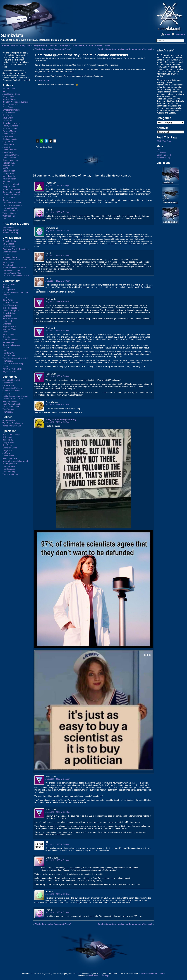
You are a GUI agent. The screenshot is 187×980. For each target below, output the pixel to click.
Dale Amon (7, 115)
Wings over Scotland (12, 426)
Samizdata (12, 35)
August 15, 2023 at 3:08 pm (58, 844)
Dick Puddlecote (10, 308)
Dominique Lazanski (11, 123)
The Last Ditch (9, 356)
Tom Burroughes (10, 208)
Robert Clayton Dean (12, 189)
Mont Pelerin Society (12, 404)
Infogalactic (8, 450)
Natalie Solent (9, 171)
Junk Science (8, 456)
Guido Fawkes (9, 420)
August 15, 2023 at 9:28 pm (58, 860)
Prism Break (8, 265)
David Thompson (10, 305)
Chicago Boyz (9, 290)
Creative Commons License (152, 974)
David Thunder (9, 246)
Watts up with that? (11, 474)
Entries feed (162, 152)
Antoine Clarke (9, 99)
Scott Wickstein (9, 197)
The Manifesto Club (11, 270)
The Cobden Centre (11, 407)
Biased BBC (8, 440)
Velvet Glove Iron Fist (12, 369)
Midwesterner (8, 166)
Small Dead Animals (11, 345)
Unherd (6, 366)
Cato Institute (8, 385)
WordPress (93, 976)
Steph (5, 200)
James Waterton (10, 150)
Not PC (6, 332)
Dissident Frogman (11, 311)
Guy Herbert (8, 142)
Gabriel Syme (9, 134)
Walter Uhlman (9, 213)
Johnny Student (9, 158)
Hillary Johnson (9, 144)
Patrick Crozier (9, 179)
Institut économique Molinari (15, 396)
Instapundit (7, 321)
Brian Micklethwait (11, 105)
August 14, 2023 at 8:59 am (58, 331)
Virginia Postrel (9, 371)
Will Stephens (9, 216)
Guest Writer (8, 136)
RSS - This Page (164, 141)
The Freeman (8, 409)
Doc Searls (7, 445)
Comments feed (164, 155)
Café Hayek (8, 383)
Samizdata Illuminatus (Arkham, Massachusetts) (58, 58)
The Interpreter (9, 466)
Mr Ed (5, 168)
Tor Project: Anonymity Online (16, 276)
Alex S (5, 91)
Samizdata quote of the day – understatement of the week (125, 49)
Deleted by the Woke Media (109, 58)
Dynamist (7, 316)
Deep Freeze (8, 442)
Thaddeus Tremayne (12, 203)
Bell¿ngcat (7, 437)
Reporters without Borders (14, 268)
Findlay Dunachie (10, 126)
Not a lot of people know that (15, 461)
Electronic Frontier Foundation (16, 249)
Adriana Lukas (9, 89)
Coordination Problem (12, 388)
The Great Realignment (13, 423)
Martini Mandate (10, 458)
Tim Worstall (8, 361)
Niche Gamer (8, 227)
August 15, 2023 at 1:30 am (58, 405)
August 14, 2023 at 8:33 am (58, 256)
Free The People (10, 318)
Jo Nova (6, 453)
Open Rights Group (11, 260)
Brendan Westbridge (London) (16, 102)
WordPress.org (163, 158)
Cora (5, 297)
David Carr (7, 120)
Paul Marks (7, 181)
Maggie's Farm (9, 326)
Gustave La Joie (10, 139)
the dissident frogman (12, 205)
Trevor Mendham (10, 211)
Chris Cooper (8, 107)
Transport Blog (9, 472)
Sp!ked (6, 348)
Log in (159, 150)
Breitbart (6, 287)
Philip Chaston (9, 187)
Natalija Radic (9, 173)
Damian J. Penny (10, 303)
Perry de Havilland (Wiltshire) (61, 420)
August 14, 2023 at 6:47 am (58, 230)
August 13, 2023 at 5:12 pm (58, 212)
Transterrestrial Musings (13, 364)
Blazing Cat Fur (9, 284)
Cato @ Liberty (9, 241)
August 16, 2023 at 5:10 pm (58, 912)
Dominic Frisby (9, 313)
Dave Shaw (8, 118)
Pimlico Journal (9, 262)
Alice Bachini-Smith (11, 94)
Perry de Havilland (11, 184)
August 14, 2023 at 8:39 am (58, 281)
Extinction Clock (10, 448)
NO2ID (6, 254)
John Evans (8, 152)
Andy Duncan (8, 97)
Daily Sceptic (8, 244)
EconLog (6, 393)
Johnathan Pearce (11, 155)
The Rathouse (9, 469)
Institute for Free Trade (13, 399)
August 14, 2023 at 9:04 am (58, 376)
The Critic (7, 350)
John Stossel (43, 80)
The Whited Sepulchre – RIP (15, 358)
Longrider (7, 324)
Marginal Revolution (11, 401)
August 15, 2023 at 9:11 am (58, 779)
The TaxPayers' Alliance (13, 273)
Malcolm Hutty (9, 163)
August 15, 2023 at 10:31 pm (58, 894)
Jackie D (6, 147)
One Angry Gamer (11, 230)
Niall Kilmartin (9, 176)
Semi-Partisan (9, 342)
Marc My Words (9, 329)
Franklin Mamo (9, 131)
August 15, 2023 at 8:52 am (58, 422)
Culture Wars (89, 58)
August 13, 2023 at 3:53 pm (58, 185)
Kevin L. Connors (10, 160)
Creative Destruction (12, 391)
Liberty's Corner (10, 252)
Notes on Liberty (10, 257)
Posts (167, 34)
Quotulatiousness (10, 340)
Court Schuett (9, 113)
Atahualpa (105, 976)
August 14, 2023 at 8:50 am (58, 301)
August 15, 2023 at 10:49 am (58, 812)
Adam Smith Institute (12, 380)
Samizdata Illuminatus (12, 192)
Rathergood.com (10, 464)
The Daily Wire (9, 353)
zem (4, 219)
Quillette (6, 337)
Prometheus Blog (10, 233)
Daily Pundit (8, 300)
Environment (130, 58)
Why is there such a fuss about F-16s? (53, 49)
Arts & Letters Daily (11, 434)
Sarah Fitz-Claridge (11, 195)
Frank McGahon (10, 128)
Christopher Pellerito (12, 110)
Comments (180, 34)
